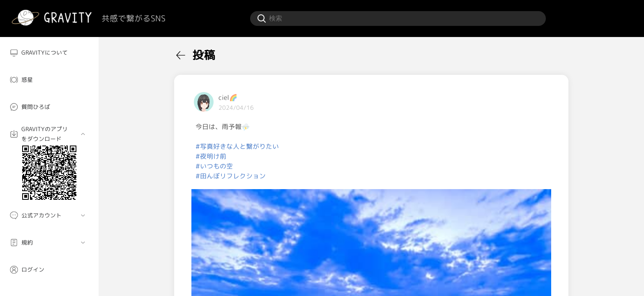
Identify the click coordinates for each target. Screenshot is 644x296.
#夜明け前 (211, 156)
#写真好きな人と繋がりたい (237, 146)
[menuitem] (49, 53)
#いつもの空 (214, 166)
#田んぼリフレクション (231, 176)
